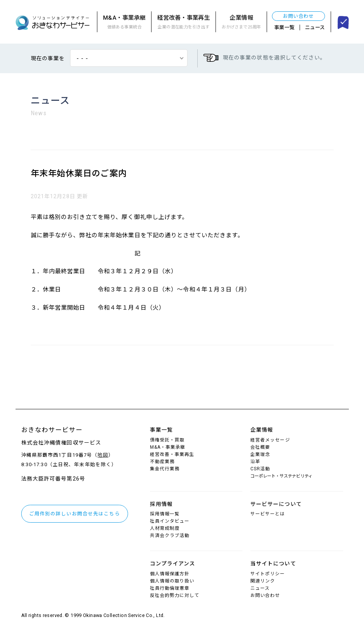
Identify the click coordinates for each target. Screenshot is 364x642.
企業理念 (260, 454)
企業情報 (241, 23)
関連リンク (263, 581)
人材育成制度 (165, 528)
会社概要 (260, 447)
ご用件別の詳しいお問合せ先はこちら (75, 514)
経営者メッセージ (270, 440)
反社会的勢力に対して (175, 595)
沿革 (255, 462)
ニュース (315, 27)
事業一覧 (284, 27)
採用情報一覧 (165, 514)
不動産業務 (162, 462)
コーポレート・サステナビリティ (281, 476)
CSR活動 (260, 469)
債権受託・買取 (167, 440)
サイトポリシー (268, 574)
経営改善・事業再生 (184, 23)
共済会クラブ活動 (170, 536)
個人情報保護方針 (170, 574)
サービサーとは (268, 514)
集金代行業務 (165, 469)
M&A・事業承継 (124, 23)
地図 (103, 455)
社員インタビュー (170, 521)
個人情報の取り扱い (172, 581)
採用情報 (161, 504)
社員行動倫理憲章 (170, 588)
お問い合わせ (298, 16)
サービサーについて (276, 504)
